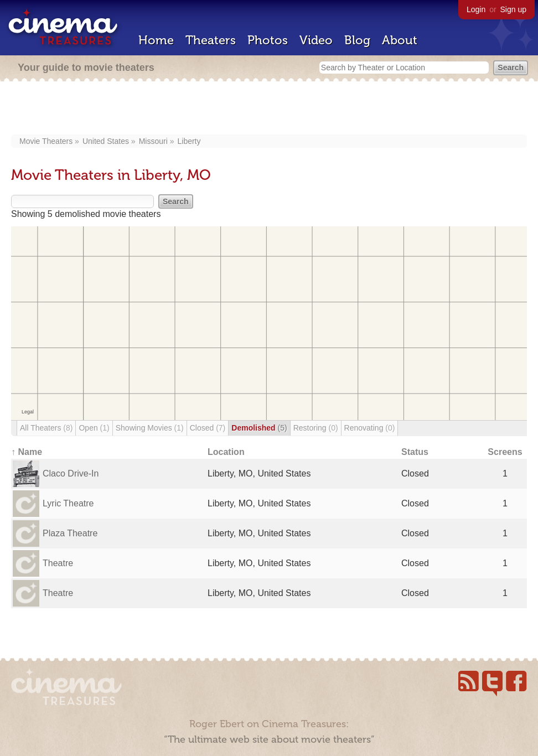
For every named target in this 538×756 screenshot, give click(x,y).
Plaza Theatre (70, 533)
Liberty (189, 141)
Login (476, 9)
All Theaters (46, 428)
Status (415, 452)
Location (226, 452)
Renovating (370, 428)
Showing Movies (150, 428)
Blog (357, 40)
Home (156, 40)
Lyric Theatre (68, 503)
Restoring (316, 428)
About (400, 40)
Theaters (211, 40)
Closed (208, 428)
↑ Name (27, 452)
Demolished (259, 428)
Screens (505, 452)
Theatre (58, 563)
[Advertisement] (269, 109)
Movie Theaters (46, 141)
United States (106, 141)
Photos (268, 40)
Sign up (513, 9)
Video (316, 40)
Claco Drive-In (71, 473)
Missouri (153, 141)
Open (94, 428)
